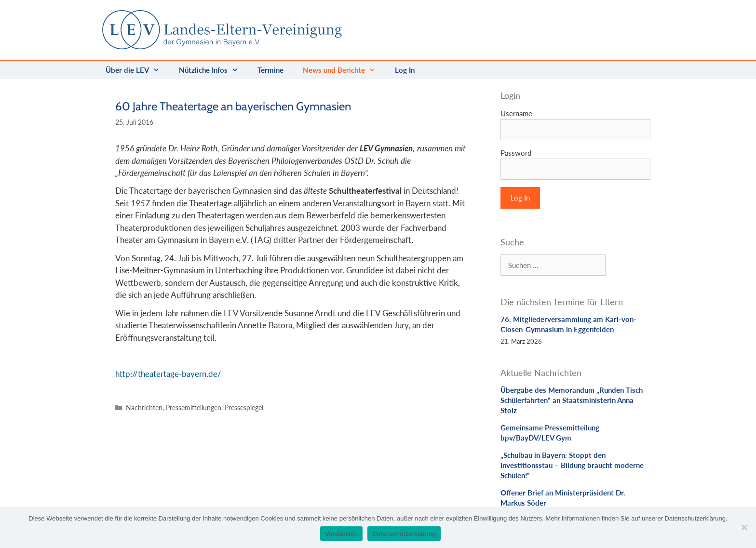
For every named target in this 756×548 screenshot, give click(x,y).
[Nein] (744, 527)
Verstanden (341, 534)
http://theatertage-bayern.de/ (168, 374)
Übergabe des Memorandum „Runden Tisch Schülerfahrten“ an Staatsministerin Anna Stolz (572, 400)
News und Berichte (344, 70)
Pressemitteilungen (194, 408)
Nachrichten (144, 408)
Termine (270, 70)
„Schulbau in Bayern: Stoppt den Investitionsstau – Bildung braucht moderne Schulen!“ (572, 465)
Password (516, 153)
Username (516, 113)
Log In (405, 70)
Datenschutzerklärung (404, 534)
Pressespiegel (244, 408)
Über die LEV (137, 70)
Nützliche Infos (213, 70)
